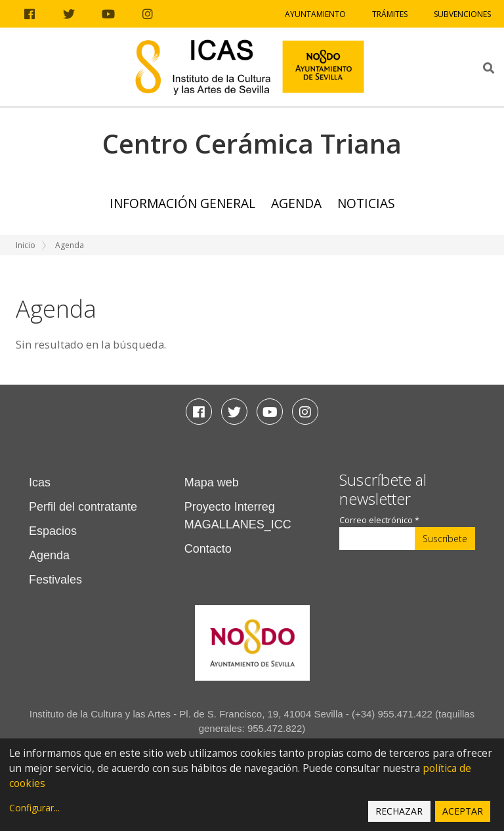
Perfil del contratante (83, 507)
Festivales (55, 580)
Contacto (208, 549)
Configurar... (34, 808)
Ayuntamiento (315, 14)
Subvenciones (462, 14)
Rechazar (399, 811)
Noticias (366, 203)
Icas (40, 482)
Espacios (53, 531)
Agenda (296, 203)
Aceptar (463, 811)
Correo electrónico (379, 520)
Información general (182, 203)
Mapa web (212, 482)
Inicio (26, 245)
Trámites (390, 14)
